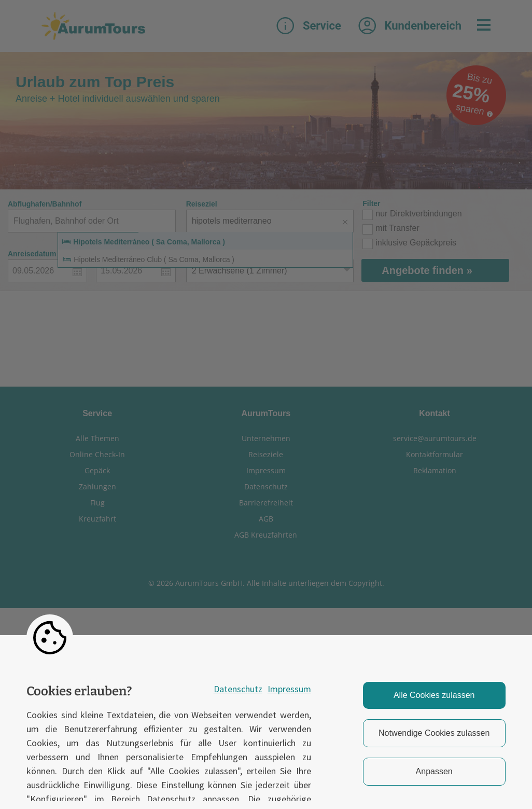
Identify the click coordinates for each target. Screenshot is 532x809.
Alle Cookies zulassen (434, 695)
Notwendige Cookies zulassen (434, 733)
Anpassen (434, 771)
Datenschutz (238, 689)
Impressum (289, 689)
